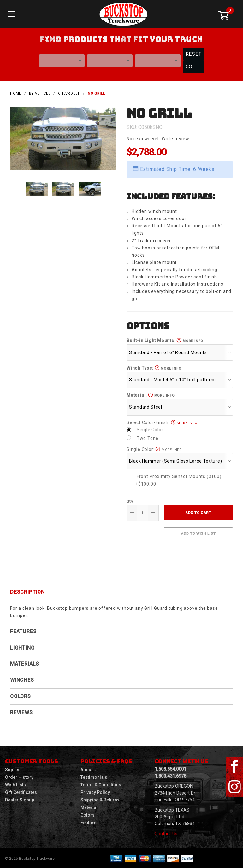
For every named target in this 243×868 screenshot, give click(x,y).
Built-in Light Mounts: (165, 340)
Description (27, 591)
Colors (21, 696)
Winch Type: (154, 367)
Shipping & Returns (100, 799)
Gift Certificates (21, 792)
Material (89, 807)
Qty (130, 501)
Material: (151, 394)
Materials (25, 663)
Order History (19, 777)
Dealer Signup (20, 799)
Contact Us (166, 833)
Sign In (12, 769)
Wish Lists (15, 784)
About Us (90, 769)
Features (23, 631)
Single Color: (154, 448)
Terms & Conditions (101, 784)
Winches (22, 679)
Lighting (22, 647)
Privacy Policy (95, 792)
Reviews (21, 712)
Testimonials (94, 777)
